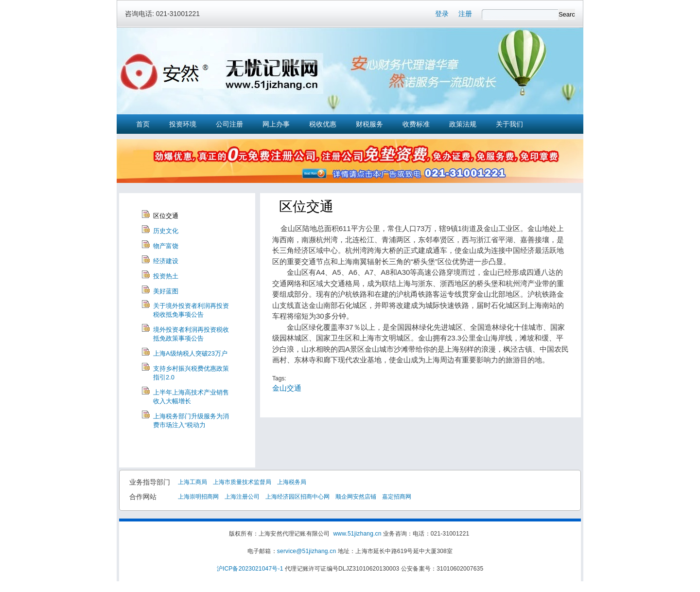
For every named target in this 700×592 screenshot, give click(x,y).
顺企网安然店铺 (356, 497)
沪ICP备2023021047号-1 (250, 569)
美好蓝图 (166, 291)
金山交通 (287, 388)
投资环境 (183, 124)
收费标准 (416, 124)
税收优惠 (323, 124)
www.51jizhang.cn (357, 534)
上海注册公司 (242, 497)
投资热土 (166, 276)
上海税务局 (292, 482)
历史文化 (166, 231)
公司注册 (229, 124)
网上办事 (276, 124)
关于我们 (509, 124)
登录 (442, 14)
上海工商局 (192, 482)
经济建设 (166, 261)
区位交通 (166, 216)
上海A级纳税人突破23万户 (190, 353)
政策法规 (463, 124)
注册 (465, 14)
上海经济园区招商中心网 (297, 497)
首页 (143, 124)
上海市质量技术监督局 (242, 482)
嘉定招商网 (397, 497)
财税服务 (369, 124)
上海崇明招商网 (198, 497)
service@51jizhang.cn (306, 551)
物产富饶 (166, 246)
